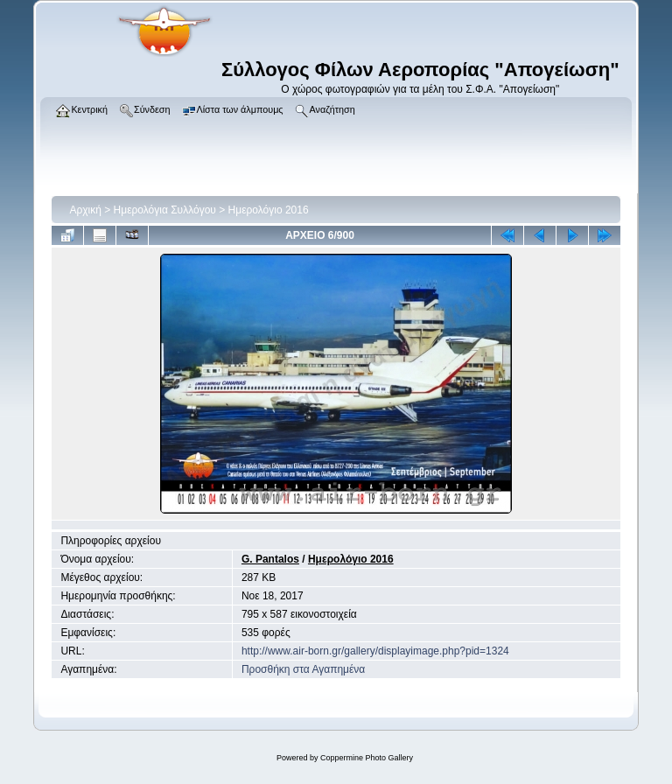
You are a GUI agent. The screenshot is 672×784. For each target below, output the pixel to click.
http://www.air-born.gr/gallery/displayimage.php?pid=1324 (375, 651)
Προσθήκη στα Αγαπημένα (303, 669)
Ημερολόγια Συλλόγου (165, 210)
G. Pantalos (270, 559)
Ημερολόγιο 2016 (269, 210)
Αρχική (85, 210)
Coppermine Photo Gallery (367, 758)
